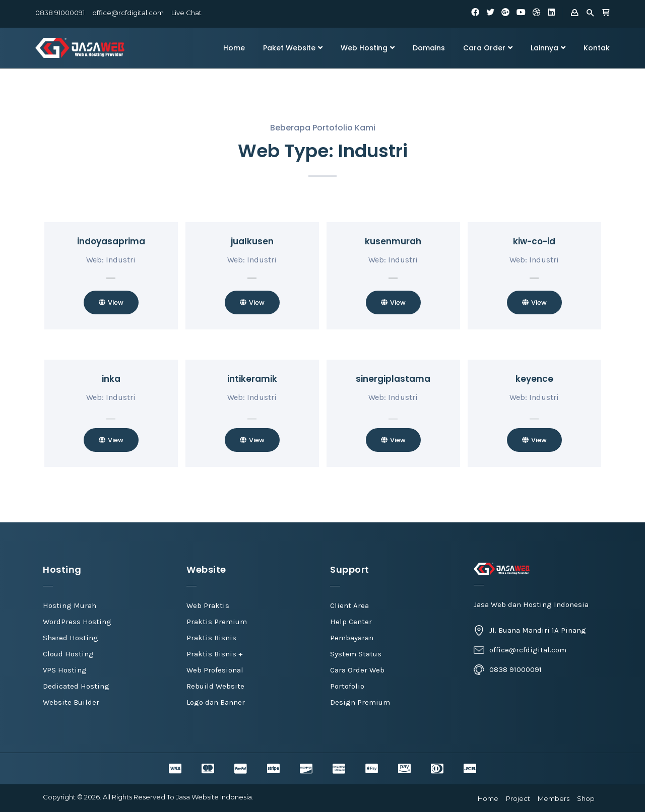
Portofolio (347, 686)
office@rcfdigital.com (128, 13)
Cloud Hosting (68, 654)
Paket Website (293, 48)
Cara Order (488, 48)
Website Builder (71, 702)
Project (518, 798)
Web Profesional (215, 670)
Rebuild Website (215, 686)
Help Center (351, 622)
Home (234, 48)
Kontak (597, 48)
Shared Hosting (71, 638)
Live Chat (186, 13)
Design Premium (360, 702)
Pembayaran (352, 638)
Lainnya (548, 48)
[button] (111, 302)
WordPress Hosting (77, 622)
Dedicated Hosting (76, 686)
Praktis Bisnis (211, 638)
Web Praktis (208, 605)
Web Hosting (368, 48)
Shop (586, 798)
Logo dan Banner (216, 702)
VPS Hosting (65, 670)
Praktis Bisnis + (214, 654)
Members (554, 798)
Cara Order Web (357, 670)
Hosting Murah (70, 605)
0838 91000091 (60, 13)
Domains (429, 48)
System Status (356, 654)
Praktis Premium (217, 622)
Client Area (349, 605)
